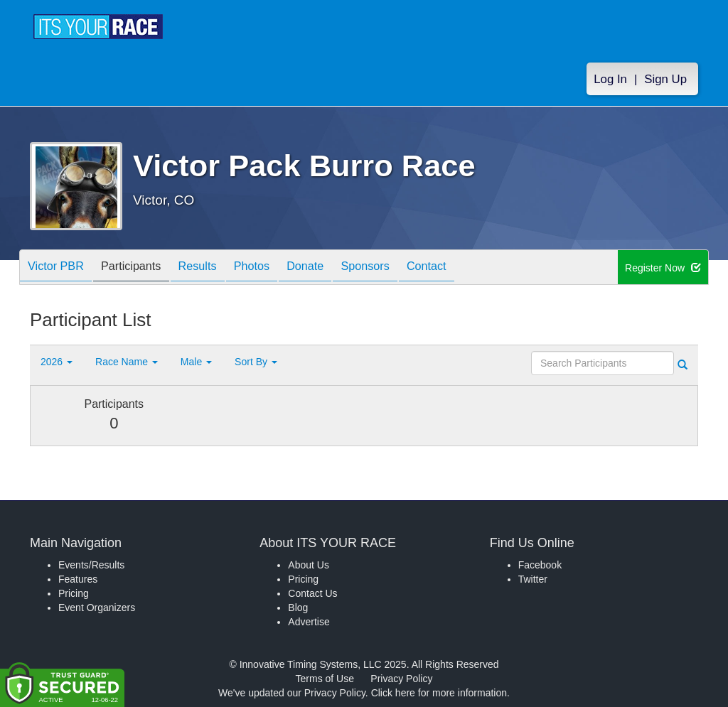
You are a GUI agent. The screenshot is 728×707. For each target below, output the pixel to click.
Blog (298, 608)
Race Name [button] (127, 362)
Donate (338, 268)
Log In (610, 79)
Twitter (533, 579)
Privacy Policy (401, 679)
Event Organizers (97, 608)
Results (216, 268)
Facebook (540, 565)
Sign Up (665, 79)
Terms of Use (325, 679)
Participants (143, 268)
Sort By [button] (256, 362)
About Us (309, 565)
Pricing (74, 593)
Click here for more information (439, 693)
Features (78, 579)
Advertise (309, 622)
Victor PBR (60, 268)
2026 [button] (57, 362)
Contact (474, 268)
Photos (277, 268)
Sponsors (406, 268)
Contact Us (312, 593)
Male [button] (196, 362)
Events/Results (91, 565)
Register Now (663, 268)
